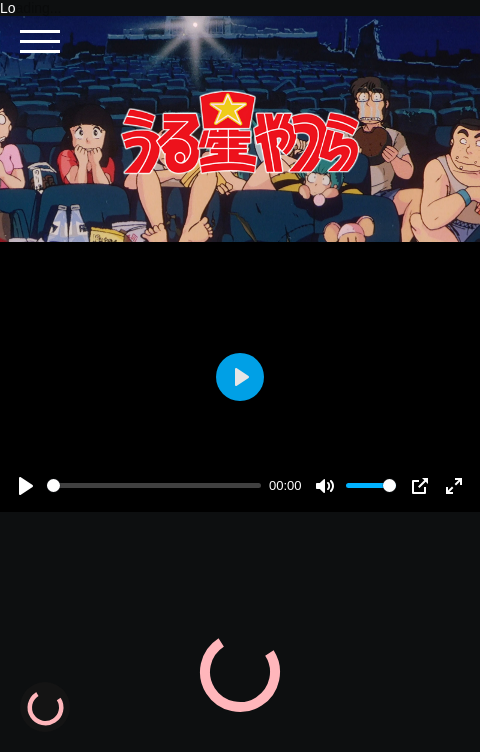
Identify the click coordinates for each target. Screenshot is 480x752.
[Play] (26, 486)
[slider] (154, 485)
